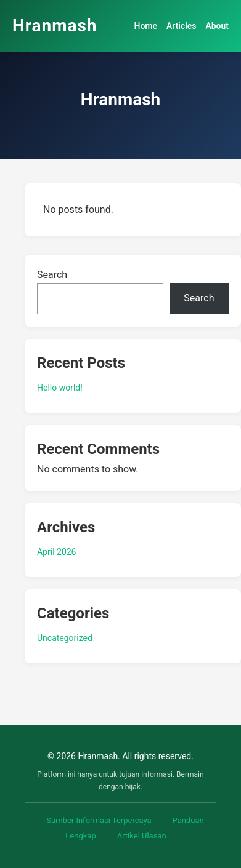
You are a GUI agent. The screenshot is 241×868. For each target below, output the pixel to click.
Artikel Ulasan (142, 836)
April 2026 (57, 552)
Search (52, 275)
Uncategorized (65, 638)
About (217, 26)
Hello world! (60, 388)
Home (145, 26)
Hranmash (55, 26)
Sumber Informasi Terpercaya (99, 820)
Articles (181, 26)
